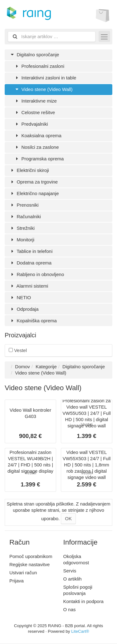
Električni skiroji (29, 170)
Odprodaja (24, 309)
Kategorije (46, 367)
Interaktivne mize (35, 101)
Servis (70, 571)
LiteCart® (80, 631)
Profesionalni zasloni (39, 66)
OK (68, 518)
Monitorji (22, 240)
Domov (22, 367)
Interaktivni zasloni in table (45, 78)
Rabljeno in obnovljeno (37, 274)
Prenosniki (24, 205)
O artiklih (73, 579)
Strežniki (22, 228)
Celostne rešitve (34, 112)
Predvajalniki (31, 124)
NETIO (20, 297)
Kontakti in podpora (83, 601)
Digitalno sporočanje (34, 55)
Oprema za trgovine (34, 182)
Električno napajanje (34, 193)
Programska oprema (39, 159)
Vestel (18, 350)
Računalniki (25, 216)
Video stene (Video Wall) (43, 89)
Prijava (17, 581)
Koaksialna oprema (38, 136)
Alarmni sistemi (29, 286)
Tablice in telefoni (31, 251)
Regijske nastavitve (29, 564)
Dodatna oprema (30, 263)
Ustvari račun (23, 573)
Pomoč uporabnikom (31, 556)
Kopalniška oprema (33, 321)
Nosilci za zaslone (37, 147)
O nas (70, 609)
